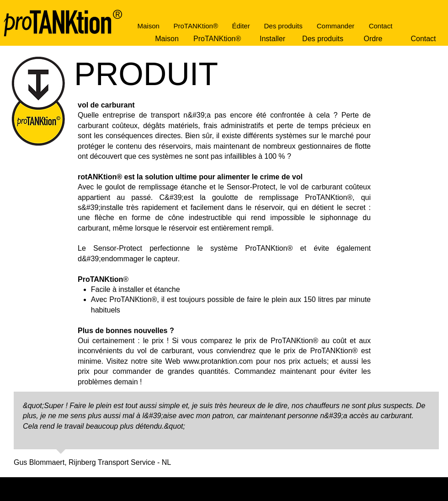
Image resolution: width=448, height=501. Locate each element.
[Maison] (167, 39)
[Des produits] (323, 39)
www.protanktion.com (218, 361)
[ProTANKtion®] (217, 39)
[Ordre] (373, 39)
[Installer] (272, 39)
